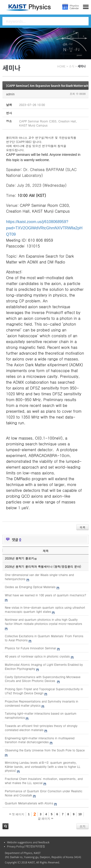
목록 (83, 527)
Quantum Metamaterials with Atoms (29, 803)
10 (80, 814)
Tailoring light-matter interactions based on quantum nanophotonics (41, 715)
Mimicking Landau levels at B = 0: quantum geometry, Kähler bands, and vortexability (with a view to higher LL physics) (43, 767)
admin (10, 94)
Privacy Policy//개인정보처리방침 (26, 846)
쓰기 (83, 826)
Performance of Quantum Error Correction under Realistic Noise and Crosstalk (44, 793)
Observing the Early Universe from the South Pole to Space (45, 750)
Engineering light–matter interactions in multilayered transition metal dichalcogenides (40, 740)
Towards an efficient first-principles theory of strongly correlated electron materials (41, 728)
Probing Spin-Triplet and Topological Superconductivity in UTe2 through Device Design (44, 691)
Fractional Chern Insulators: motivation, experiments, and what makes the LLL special (44, 781)
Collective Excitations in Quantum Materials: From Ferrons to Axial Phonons (44, 638)
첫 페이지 (17, 814)
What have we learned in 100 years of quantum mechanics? (45, 595)
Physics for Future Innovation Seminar (30, 648)
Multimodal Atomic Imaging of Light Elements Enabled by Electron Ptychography (44, 666)
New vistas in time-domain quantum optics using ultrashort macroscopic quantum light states (45, 609)
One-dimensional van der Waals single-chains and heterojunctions (39, 577)
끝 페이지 (45, 819)
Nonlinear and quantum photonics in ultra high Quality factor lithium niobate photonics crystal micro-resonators (43, 621)
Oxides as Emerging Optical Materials (30, 587)
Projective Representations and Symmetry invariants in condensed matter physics (41, 703)
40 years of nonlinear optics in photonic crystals (37, 656)
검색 (5, 826)
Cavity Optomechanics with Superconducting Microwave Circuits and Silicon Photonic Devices (43, 679)
